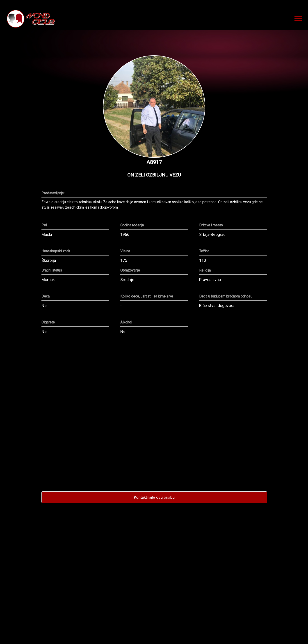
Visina (125, 251)
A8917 (154, 162)
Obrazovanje (130, 270)
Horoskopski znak (56, 251)
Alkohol (126, 322)
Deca (46, 296)
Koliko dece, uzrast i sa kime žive (147, 296)
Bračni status (52, 270)
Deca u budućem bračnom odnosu (226, 296)
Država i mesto (211, 225)
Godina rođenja (132, 225)
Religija (205, 270)
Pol (44, 225)
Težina (204, 251)
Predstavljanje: (53, 193)
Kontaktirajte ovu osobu (154, 497)
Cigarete (48, 322)
